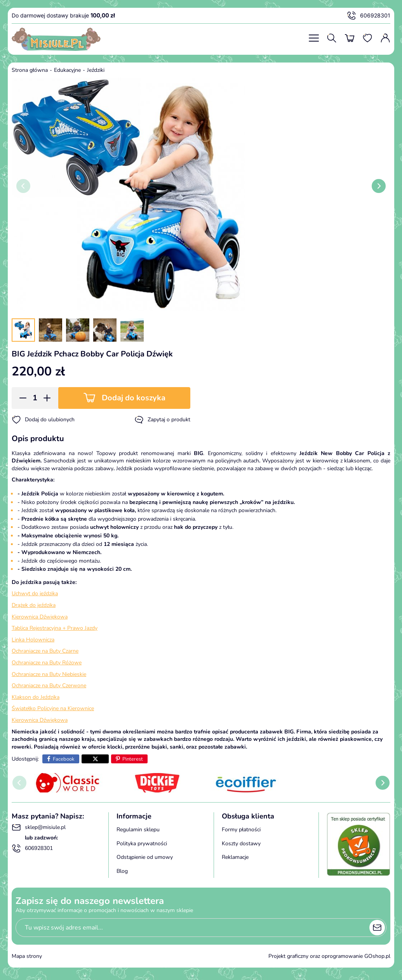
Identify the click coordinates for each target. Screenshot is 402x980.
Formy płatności (241, 830)
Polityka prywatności (142, 844)
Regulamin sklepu (138, 830)
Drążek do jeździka (34, 605)
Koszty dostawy (241, 844)
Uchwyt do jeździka (35, 593)
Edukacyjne (67, 70)
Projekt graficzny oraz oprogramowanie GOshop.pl (329, 956)
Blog (122, 871)
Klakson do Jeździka (36, 697)
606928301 (369, 16)
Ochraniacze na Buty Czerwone (49, 685)
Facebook (64, 759)
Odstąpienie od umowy (145, 857)
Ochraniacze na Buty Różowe (47, 663)
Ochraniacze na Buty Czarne (45, 651)
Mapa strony (27, 956)
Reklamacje (235, 857)
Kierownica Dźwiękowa (40, 617)
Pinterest (133, 759)
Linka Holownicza (33, 640)
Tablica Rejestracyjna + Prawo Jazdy (55, 628)
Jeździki (96, 70)
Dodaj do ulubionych (43, 420)
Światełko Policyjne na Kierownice (53, 708)
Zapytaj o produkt (162, 420)
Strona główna (30, 70)
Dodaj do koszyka (134, 398)
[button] (20, 398)
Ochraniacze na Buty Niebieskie (49, 674)
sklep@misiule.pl (39, 827)
